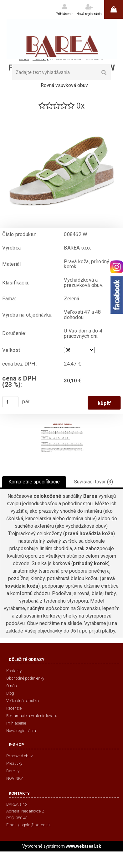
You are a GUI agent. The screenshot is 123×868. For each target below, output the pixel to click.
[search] (104, 73)
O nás (12, 686)
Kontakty (14, 671)
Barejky (13, 771)
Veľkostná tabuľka (23, 701)
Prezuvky (14, 763)
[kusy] (10, 402)
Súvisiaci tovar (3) (93, 482)
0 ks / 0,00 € (114, 9)
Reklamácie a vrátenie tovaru (32, 716)
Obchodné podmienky (25, 678)
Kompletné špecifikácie (34, 482)
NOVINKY (15, 778)
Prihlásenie (64, 14)
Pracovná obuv (19, 756)
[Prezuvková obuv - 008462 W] (62, 114)
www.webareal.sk (83, 846)
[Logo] (62, 39)
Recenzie (14, 708)
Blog (10, 693)
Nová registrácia (89, 14)
